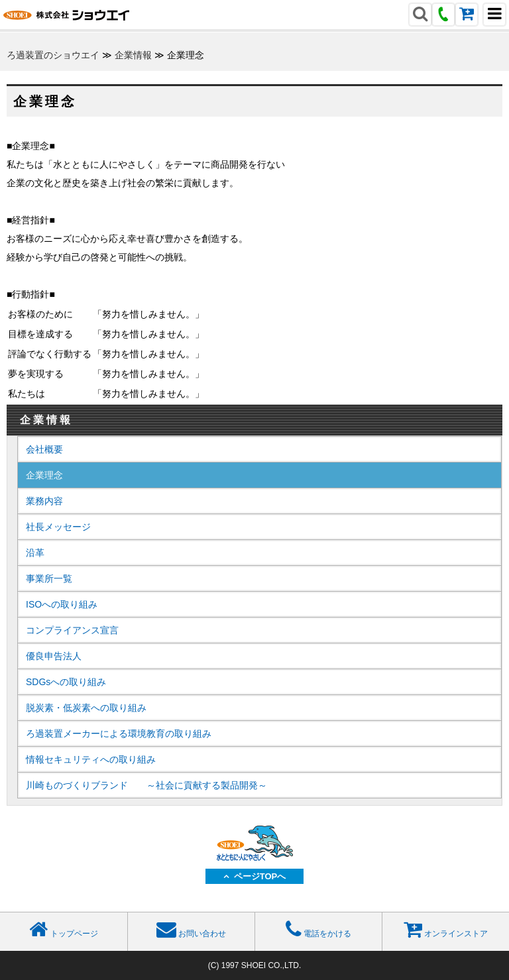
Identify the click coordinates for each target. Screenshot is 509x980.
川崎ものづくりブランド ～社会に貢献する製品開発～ (146, 785)
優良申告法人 (54, 656)
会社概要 (44, 449)
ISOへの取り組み (62, 604)
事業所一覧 (49, 578)
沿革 (35, 553)
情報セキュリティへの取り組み (91, 759)
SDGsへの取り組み (66, 682)
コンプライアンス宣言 (72, 630)
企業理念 (44, 475)
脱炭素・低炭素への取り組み (86, 708)
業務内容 (44, 501)
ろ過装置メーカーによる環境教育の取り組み (119, 734)
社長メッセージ (58, 527)
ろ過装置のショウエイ (53, 55)
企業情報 (133, 55)
